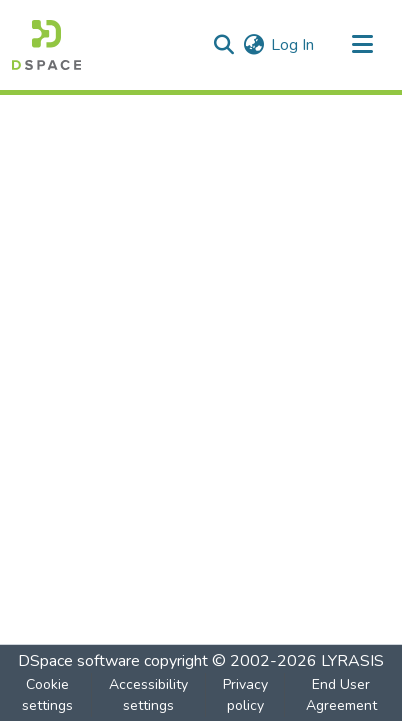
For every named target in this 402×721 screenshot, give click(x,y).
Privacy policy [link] (245, 695)
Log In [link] (292, 45)
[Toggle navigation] (362, 45)
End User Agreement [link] (341, 695)
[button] (46, 45)
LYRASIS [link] (352, 661)
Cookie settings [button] (47, 695)
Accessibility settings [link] (148, 695)
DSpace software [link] (79, 661)
